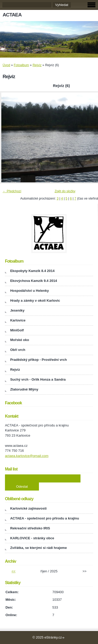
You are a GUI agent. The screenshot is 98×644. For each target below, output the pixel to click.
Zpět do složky (65, 191)
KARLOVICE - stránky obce (32, 538)
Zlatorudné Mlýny (24, 389)
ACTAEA (12, 15)
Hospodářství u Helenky (30, 291)
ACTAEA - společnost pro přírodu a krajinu (45, 518)
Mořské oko (20, 340)
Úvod (6, 65)
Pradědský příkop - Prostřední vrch (39, 360)
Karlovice (18, 320)
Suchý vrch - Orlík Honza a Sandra (38, 379)
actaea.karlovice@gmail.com (27, 456)
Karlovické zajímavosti (28, 508)
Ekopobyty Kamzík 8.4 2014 (32, 271)
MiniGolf (17, 330)
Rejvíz (37, 65)
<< (13, 571)
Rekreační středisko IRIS (30, 528)
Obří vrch (18, 350)
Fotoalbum (21, 65)
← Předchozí (12, 191)
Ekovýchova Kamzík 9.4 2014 (34, 281)
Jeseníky (17, 310)
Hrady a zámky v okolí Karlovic (35, 301)
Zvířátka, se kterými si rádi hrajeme (39, 548)
